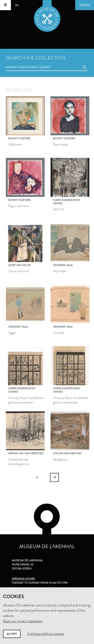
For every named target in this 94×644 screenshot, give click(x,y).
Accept (12, 634)
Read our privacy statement (23, 621)
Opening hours (23, 579)
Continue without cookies (46, 634)
